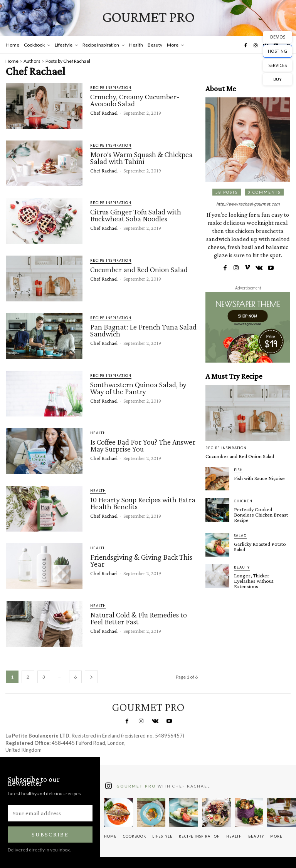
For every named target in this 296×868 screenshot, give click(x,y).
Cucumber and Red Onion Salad (139, 269)
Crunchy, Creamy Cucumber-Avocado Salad (135, 100)
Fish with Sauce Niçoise (259, 478)
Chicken (243, 501)
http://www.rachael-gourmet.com (248, 204)
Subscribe (50, 834)
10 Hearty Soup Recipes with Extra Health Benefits (143, 503)
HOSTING (277, 51)
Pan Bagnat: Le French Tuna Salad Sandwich (143, 330)
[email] (50, 813)
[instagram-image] (119, 812)
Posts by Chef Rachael (68, 61)
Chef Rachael (104, 113)
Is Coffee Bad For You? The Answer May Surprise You (143, 445)
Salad (240, 536)
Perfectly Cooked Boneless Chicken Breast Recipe (261, 515)
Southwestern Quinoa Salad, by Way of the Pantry (138, 388)
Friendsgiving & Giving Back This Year (141, 560)
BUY (277, 79)
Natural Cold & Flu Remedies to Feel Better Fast (139, 618)
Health (98, 433)
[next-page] (91, 677)
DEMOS (278, 37)
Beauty (242, 567)
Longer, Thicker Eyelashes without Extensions (254, 581)
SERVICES (277, 65)
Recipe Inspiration (111, 88)
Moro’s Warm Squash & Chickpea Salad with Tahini (141, 158)
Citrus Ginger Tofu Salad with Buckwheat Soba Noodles (136, 215)
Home (12, 61)
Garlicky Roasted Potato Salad (260, 547)
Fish (238, 470)
